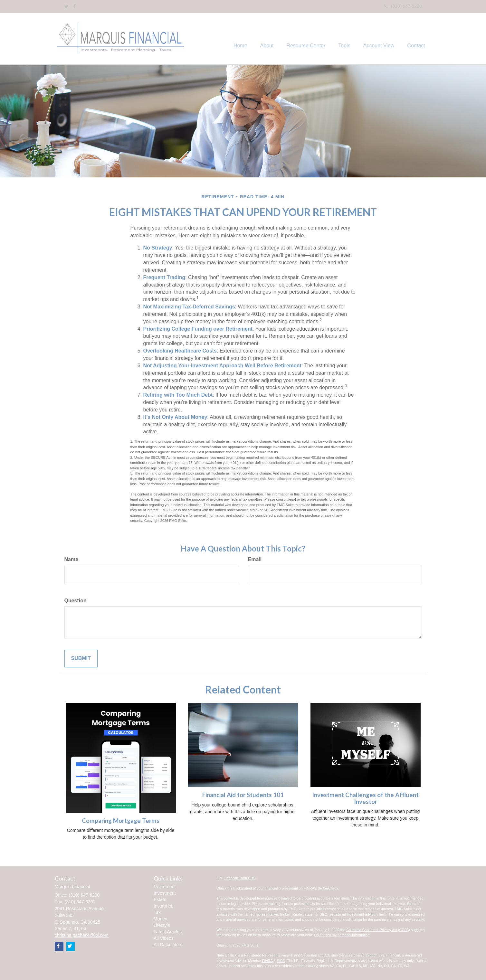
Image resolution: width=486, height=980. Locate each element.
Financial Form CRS (239, 878)
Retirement (165, 887)
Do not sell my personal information (342, 935)
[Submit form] (81, 659)
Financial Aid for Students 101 (243, 795)
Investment (165, 893)
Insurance (163, 906)
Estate (160, 900)
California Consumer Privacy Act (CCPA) (378, 930)
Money (160, 919)
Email (255, 559)
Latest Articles (168, 932)
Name (71, 559)
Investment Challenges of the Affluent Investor (365, 798)
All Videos (164, 938)
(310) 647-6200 (403, 6)
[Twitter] (67, 6)
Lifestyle (162, 925)
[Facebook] (74, 6)
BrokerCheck (328, 888)
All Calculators (168, 945)
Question (76, 601)
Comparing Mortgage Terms (121, 821)
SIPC (281, 961)
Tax (157, 912)
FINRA (267, 961)
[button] (267, 39)
